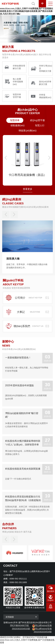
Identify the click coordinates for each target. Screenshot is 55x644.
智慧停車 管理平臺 (17, 96)
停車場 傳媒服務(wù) (45, 96)
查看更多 (28, 189)
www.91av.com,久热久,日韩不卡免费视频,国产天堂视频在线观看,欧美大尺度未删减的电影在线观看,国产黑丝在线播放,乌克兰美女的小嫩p (27, 11)
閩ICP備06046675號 (20, 625)
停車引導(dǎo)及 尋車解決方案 (46, 68)
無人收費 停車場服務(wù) (18, 82)
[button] (6, 158)
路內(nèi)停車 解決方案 (45, 83)
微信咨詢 (51, 591)
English (51, 600)
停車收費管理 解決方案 (19, 67)
